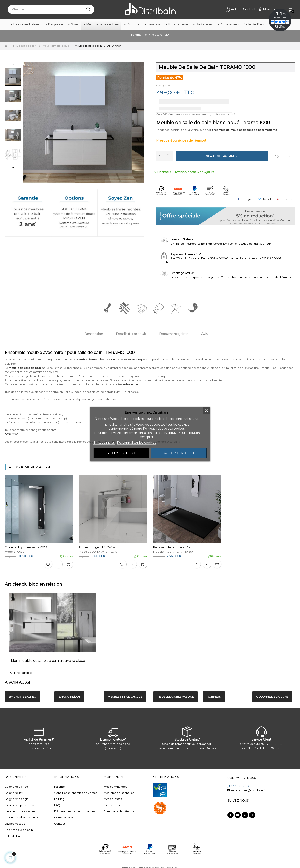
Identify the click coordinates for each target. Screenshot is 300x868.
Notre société (64, 817)
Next (13, 167)
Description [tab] (94, 334)
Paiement (61, 787)
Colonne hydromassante (21, 817)
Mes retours (112, 805)
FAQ (57, 805)
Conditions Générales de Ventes (76, 793)
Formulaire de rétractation (121, 811)
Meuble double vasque (20, 811)
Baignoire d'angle (17, 799)
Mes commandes (115, 787)
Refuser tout (121, 453)
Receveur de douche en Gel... (173, 547)
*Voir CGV (11, 434)
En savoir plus (104, 443)
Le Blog (59, 799)
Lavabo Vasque (15, 824)
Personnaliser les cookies (136, 443)
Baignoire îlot (14, 793)
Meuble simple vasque (20, 805)
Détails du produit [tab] (131, 334)
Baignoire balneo (16, 787)
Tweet (267, 199)
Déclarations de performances (75, 811)
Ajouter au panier (222, 156)
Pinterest (287, 199)
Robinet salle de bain (19, 830)
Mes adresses (113, 799)
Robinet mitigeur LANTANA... (98, 547)
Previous (13, 64)
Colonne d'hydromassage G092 (26, 547)
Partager (247, 199)
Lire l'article (21, 673)
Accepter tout (179, 453)
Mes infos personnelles (119, 793)
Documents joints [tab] (174, 334)
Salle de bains (14, 836)
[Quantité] (165, 156)
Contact (60, 824)
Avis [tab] (204, 334)
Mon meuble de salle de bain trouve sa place (48, 661)
